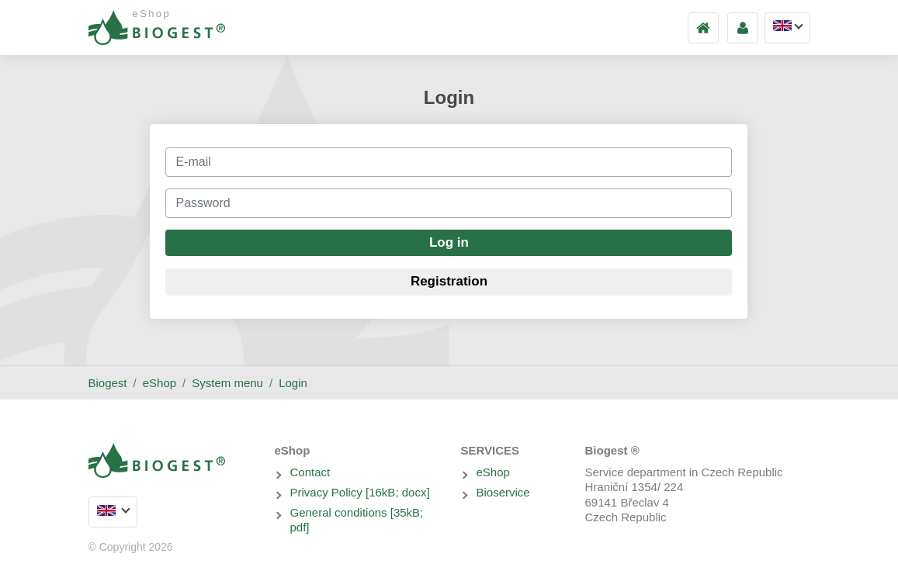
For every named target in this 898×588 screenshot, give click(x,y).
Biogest (108, 383)
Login (293, 383)
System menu (227, 383)
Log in (449, 242)
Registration (449, 281)
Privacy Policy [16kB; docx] (360, 492)
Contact (310, 472)
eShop (159, 383)
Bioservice (503, 492)
